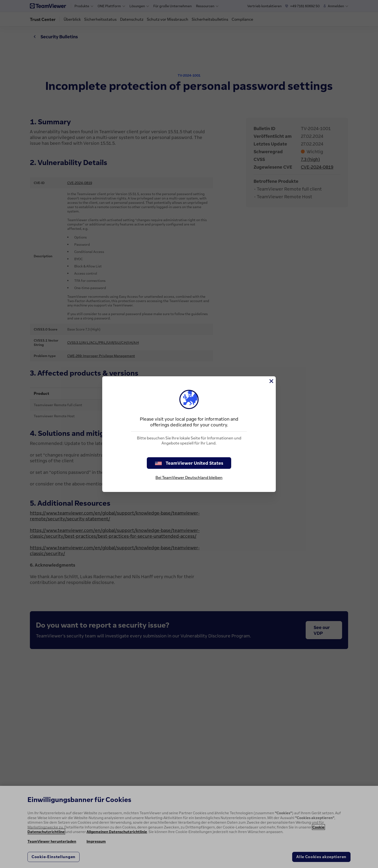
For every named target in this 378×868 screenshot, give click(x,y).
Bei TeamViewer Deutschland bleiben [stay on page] (189, 477)
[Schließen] (271, 381)
